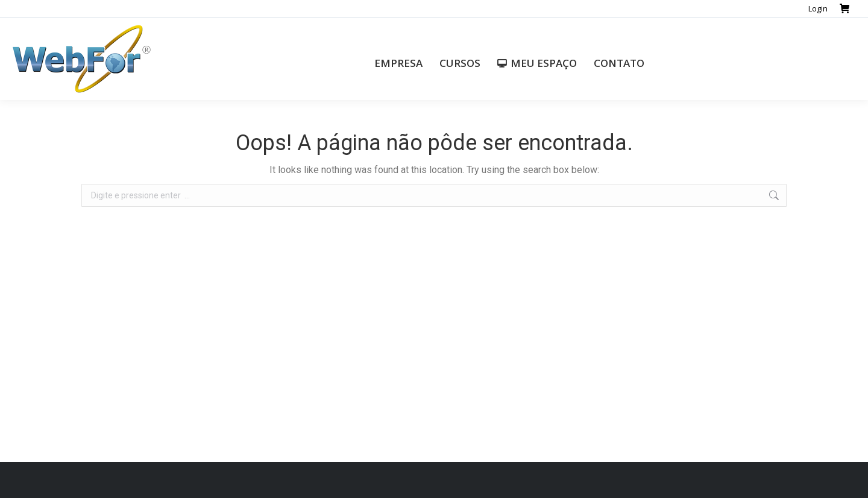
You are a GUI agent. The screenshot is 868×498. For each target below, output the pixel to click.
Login (818, 8)
